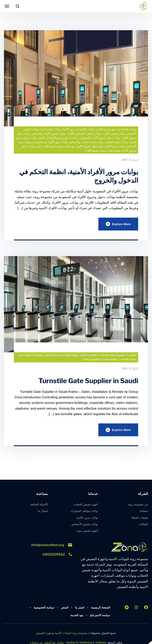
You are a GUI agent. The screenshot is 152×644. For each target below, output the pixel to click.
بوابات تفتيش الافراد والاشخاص (49, 134)
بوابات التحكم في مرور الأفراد (78, 129)
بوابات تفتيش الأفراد (114, 134)
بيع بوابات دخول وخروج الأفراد (59, 146)
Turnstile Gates (127, 360)
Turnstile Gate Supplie (112, 356)
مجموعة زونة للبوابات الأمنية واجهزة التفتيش (62, 634)
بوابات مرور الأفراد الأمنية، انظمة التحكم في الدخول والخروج (81, 176)
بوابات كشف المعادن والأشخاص (86, 142)
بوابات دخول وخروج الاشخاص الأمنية (58, 138)
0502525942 (57, 555)
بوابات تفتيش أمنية (50, 129)
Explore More (118, 224)
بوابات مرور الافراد (115, 146)
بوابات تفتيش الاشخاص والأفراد (84, 134)
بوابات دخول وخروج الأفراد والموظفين (100, 138)
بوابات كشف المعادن (117, 142)
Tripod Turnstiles (89, 356)
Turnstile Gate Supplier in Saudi (86, 381)
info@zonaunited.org (52, 546)
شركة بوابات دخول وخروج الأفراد (103, 151)
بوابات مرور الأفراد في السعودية (50, 142)
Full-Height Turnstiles (31, 356)
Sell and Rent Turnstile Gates (61, 356)
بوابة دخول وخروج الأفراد (90, 146)
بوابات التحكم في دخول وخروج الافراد (116, 129)
